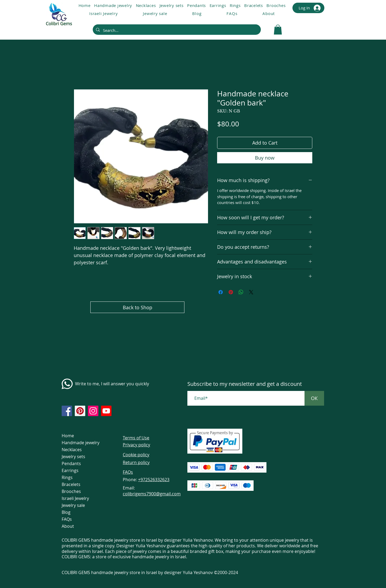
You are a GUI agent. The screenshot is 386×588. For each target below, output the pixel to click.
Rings (67, 477)
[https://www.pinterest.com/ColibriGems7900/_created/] (80, 411)
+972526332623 (154, 480)
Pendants (71, 463)
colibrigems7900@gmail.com (152, 494)
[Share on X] (251, 292)
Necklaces (72, 450)
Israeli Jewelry (75, 498)
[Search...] (176, 30)
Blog (66, 512)
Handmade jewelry (81, 443)
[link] (278, 30)
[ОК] (314, 398)
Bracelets (71, 484)
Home (68, 436)
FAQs (67, 519)
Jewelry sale (73, 505)
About (68, 526)
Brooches (71, 491)
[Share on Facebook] (221, 292)
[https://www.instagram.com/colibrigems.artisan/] (93, 411)
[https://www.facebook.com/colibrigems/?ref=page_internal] (67, 411)
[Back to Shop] (137, 307)
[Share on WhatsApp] (241, 292)
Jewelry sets (73, 457)
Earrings (70, 470)
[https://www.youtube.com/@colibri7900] (106, 411)
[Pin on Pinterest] (231, 292)
